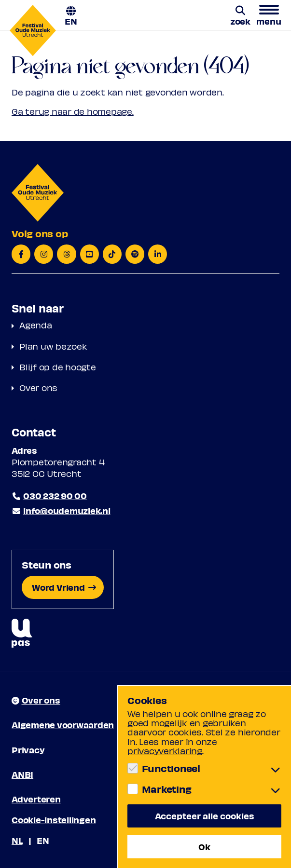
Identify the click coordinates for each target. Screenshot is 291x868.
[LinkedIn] (158, 254)
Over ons (38, 387)
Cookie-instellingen (54, 820)
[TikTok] (112, 254)
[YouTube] (90, 254)
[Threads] (66, 254)
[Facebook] (21, 254)
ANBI (22, 774)
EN (71, 20)
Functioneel (171, 768)
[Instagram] (44, 254)
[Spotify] (135, 254)
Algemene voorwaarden (63, 725)
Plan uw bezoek (53, 346)
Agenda (36, 325)
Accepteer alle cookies (205, 816)
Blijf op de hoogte (58, 367)
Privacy (28, 750)
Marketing (167, 789)
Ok (204, 847)
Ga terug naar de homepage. (73, 111)
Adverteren (36, 799)
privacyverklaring (165, 751)
